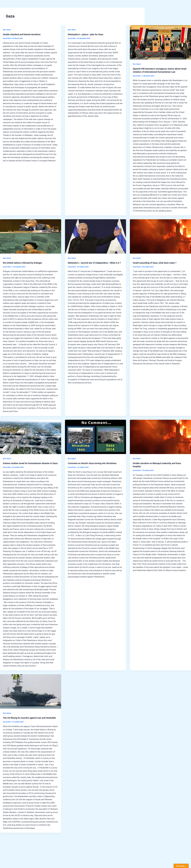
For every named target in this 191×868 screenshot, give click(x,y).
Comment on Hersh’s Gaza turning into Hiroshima (95, 463)
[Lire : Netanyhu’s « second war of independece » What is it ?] (96, 236)
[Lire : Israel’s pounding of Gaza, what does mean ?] (160, 236)
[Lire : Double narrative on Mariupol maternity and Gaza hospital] (160, 437)
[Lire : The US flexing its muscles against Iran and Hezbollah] (31, 695)
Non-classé (7, 30)
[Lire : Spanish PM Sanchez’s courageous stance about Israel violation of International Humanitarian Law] (160, 42)
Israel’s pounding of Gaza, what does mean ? (157, 263)
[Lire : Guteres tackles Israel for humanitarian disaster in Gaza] (31, 437)
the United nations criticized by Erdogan (24, 263)
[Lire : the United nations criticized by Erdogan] (31, 236)
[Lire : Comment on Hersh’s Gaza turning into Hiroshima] (96, 437)
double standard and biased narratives (24, 34)
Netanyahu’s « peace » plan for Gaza (87, 34)
